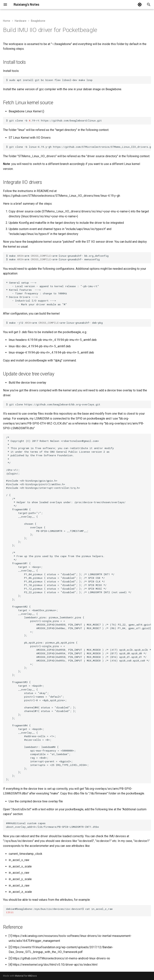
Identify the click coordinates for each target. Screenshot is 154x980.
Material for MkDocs (26, 976)
